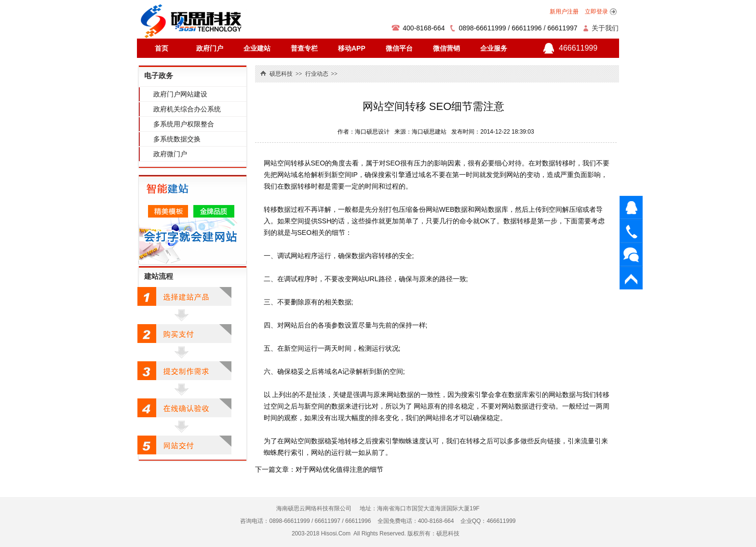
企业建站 (257, 48)
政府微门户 (170, 154)
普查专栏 (304, 48)
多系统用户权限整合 (184, 124)
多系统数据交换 (177, 139)
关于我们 (605, 28)
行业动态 (317, 74)
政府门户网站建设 (180, 94)
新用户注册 (564, 12)
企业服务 (494, 48)
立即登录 (596, 12)
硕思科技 (281, 74)
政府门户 (210, 48)
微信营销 (446, 48)
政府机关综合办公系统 (187, 109)
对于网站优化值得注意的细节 (339, 469)
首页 (162, 48)
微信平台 (399, 48)
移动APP (352, 48)
